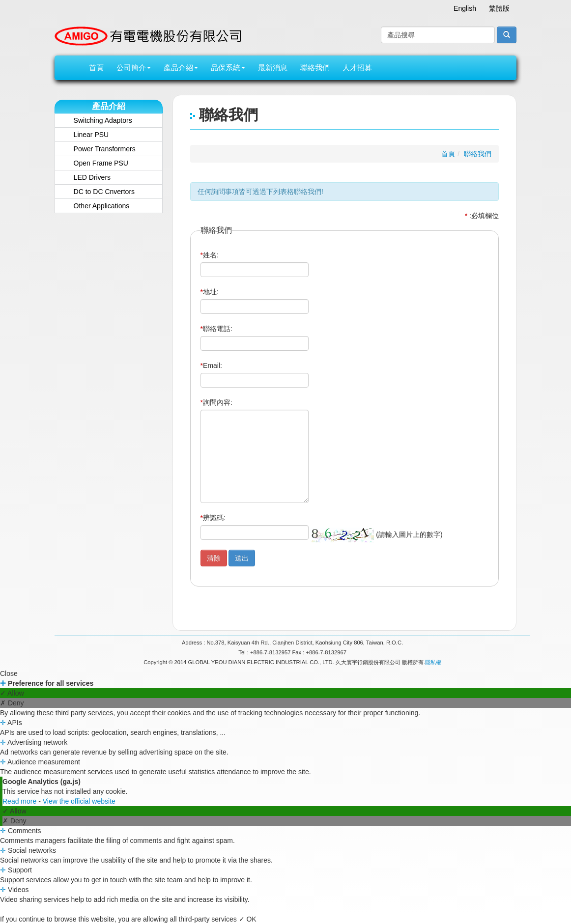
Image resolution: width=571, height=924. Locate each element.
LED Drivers (92, 177)
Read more (20, 801)
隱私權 (433, 662)
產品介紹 (181, 68)
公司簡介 (134, 68)
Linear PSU (91, 135)
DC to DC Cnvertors (104, 192)
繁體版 (499, 8)
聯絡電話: (216, 329)
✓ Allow (12, 693)
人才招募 (357, 68)
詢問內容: (216, 402)
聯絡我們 (315, 68)
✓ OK (248, 919)
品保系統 (228, 68)
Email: (211, 365)
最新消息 (273, 68)
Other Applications (102, 206)
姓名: (210, 255)
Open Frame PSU (101, 163)
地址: (210, 292)
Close (9, 673)
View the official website (79, 801)
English (465, 8)
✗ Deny (12, 703)
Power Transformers (105, 149)
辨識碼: (213, 518)
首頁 (96, 68)
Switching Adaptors (103, 120)
